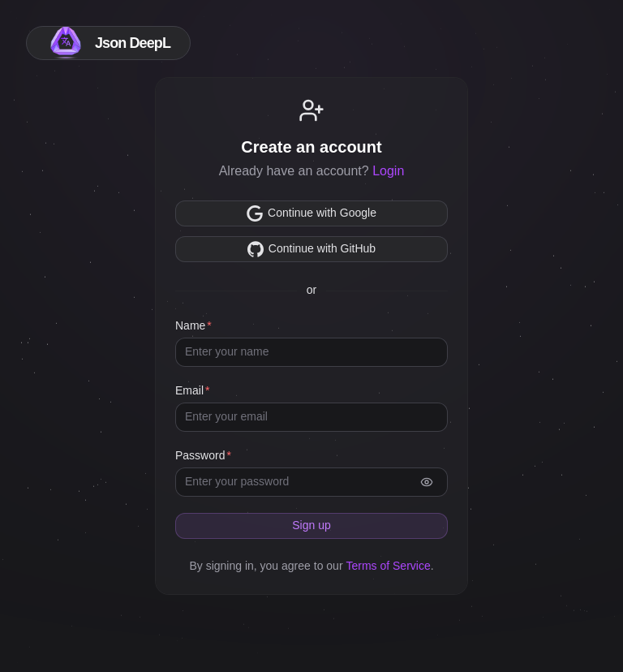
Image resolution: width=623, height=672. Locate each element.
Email (189, 390)
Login (388, 171)
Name (190, 325)
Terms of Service (388, 566)
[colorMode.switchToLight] (581, 42)
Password (200, 455)
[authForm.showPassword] (427, 482)
